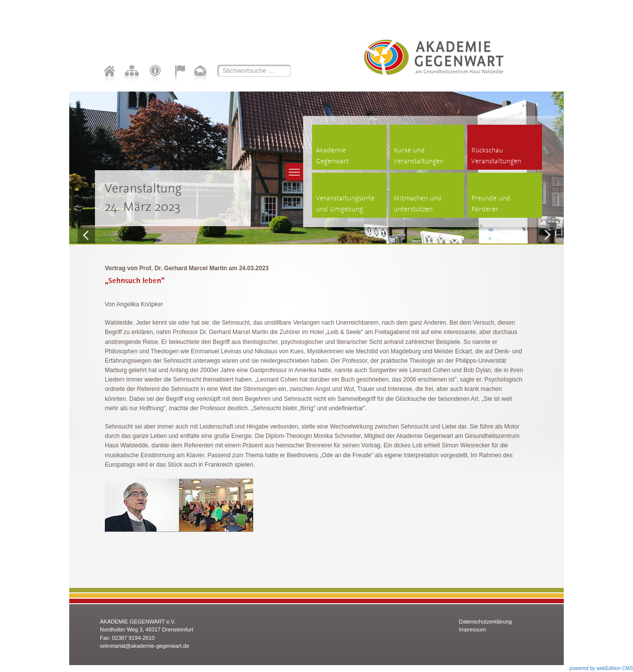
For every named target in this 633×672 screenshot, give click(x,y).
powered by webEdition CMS (601, 668)
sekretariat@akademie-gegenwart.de (145, 646)
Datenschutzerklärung (485, 622)
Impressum (472, 629)
